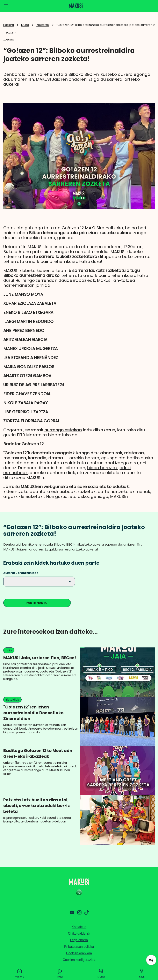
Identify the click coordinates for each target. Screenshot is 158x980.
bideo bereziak (102, 468)
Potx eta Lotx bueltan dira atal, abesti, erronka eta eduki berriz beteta (37, 806)
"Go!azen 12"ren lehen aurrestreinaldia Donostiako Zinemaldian (33, 713)
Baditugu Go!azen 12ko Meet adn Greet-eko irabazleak (38, 753)
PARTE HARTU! (37, 603)
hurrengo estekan (63, 430)
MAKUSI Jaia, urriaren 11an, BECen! (40, 658)
